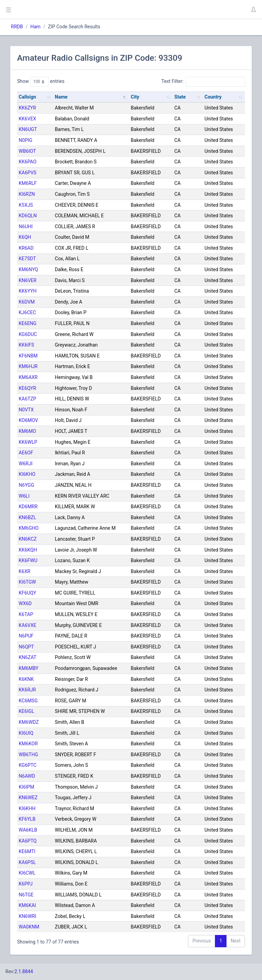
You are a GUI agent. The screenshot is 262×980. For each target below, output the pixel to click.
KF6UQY (27, 593)
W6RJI (26, 464)
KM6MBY (29, 668)
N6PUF (26, 636)
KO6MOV (28, 420)
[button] (253, 10)
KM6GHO (29, 528)
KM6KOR (28, 744)
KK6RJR (27, 690)
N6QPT (26, 647)
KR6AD (26, 248)
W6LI (24, 496)
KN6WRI (28, 916)
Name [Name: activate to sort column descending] (61, 97)
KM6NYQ (28, 269)
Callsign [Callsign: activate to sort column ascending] (27, 97)
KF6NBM (28, 356)
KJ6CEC (27, 312)
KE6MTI (27, 851)
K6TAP (26, 614)
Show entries (41, 82)
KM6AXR (28, 377)
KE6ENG (28, 323)
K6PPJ (26, 884)
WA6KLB (28, 830)
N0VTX (26, 410)
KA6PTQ (28, 841)
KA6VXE (27, 625)
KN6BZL (27, 517)
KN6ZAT (28, 657)
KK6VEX (27, 119)
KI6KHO (27, 474)
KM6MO (27, 431)
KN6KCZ (28, 539)
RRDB (17, 27)
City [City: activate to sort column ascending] (135, 97)
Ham (35, 27)
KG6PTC (28, 765)
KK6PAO (28, 162)
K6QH (25, 237)
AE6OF (26, 453)
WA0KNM (29, 927)
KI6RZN (27, 194)
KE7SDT (27, 259)
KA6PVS (28, 173)
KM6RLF (28, 183)
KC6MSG (28, 701)
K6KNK (26, 679)
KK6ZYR (27, 108)
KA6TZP (27, 399)
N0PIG (26, 140)
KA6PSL (27, 862)
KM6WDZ (29, 722)
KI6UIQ (26, 733)
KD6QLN (28, 216)
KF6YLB (27, 819)
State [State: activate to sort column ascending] (180, 97)
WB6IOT (27, 151)
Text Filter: (203, 82)
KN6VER (28, 280)
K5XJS (26, 205)
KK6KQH (28, 550)
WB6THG (28, 755)
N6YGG (26, 485)
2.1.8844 (24, 971)
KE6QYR (27, 388)
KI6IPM (26, 787)
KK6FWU (28, 560)
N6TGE (26, 895)
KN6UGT (28, 129)
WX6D (25, 603)
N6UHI (26, 226)
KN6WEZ (28, 798)
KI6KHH (27, 808)
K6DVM (27, 302)
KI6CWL (27, 873)
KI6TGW (27, 582)
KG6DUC (28, 334)
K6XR (25, 571)
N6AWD (27, 776)
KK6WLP (28, 442)
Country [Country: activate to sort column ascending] (213, 97)
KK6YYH (28, 291)
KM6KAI (27, 905)
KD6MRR (28, 507)
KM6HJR (28, 366)
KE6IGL (27, 711)
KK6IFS (26, 345)
